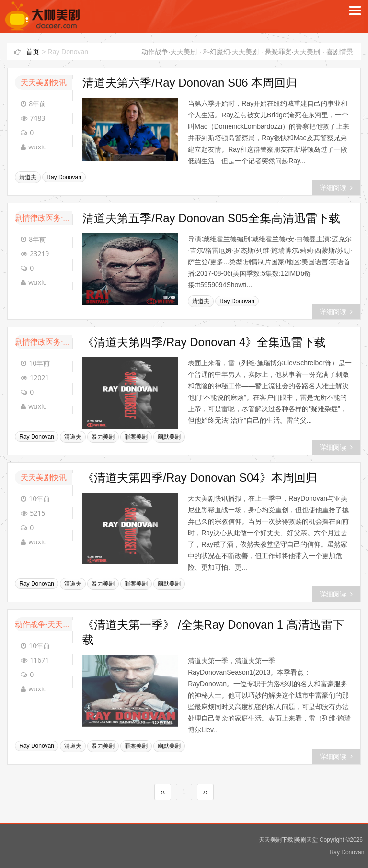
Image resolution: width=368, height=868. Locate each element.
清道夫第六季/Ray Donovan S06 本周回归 (190, 83)
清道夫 (28, 177)
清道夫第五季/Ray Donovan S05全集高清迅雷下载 (211, 218)
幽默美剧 (169, 437)
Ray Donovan (64, 177)
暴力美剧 (103, 437)
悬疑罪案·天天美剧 (293, 52)
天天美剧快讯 (44, 82)
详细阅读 (336, 188)
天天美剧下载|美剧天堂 (288, 840)
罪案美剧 (136, 437)
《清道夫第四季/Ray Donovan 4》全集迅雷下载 (204, 342)
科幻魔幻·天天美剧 (231, 52)
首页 (33, 52)
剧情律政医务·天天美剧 (44, 218)
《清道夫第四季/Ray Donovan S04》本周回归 (200, 478)
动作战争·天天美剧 (169, 52)
